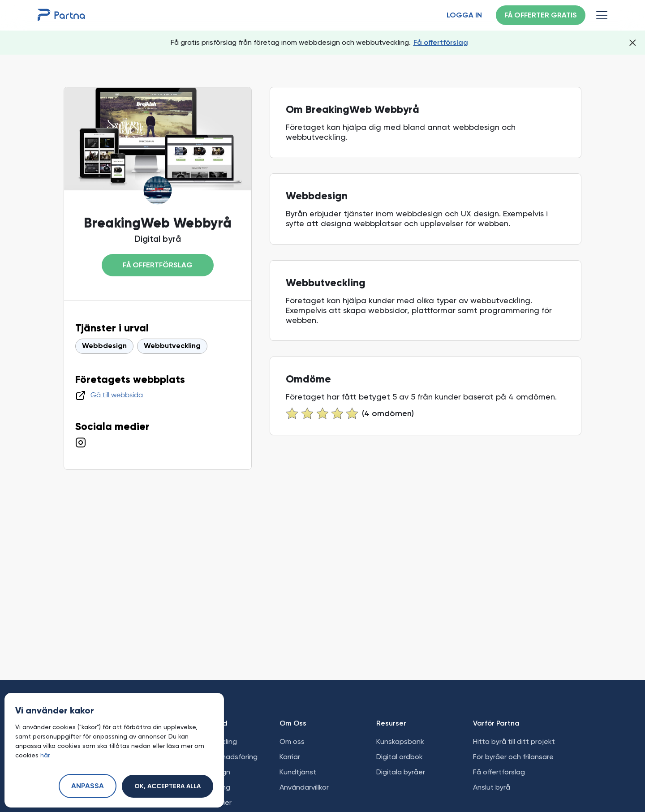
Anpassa (88, 786)
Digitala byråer (401, 772)
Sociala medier (207, 802)
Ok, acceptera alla (168, 786)
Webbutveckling (172, 346)
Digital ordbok (400, 757)
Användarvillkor (304, 787)
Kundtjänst (298, 772)
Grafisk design (206, 772)
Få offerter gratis (541, 16)
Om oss (292, 741)
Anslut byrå (492, 787)
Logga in (464, 16)
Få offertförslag (441, 42)
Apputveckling (206, 787)
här (45, 755)
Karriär (290, 757)
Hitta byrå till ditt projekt (514, 741)
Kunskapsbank (400, 741)
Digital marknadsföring (220, 757)
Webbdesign (104, 346)
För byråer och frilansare (513, 757)
